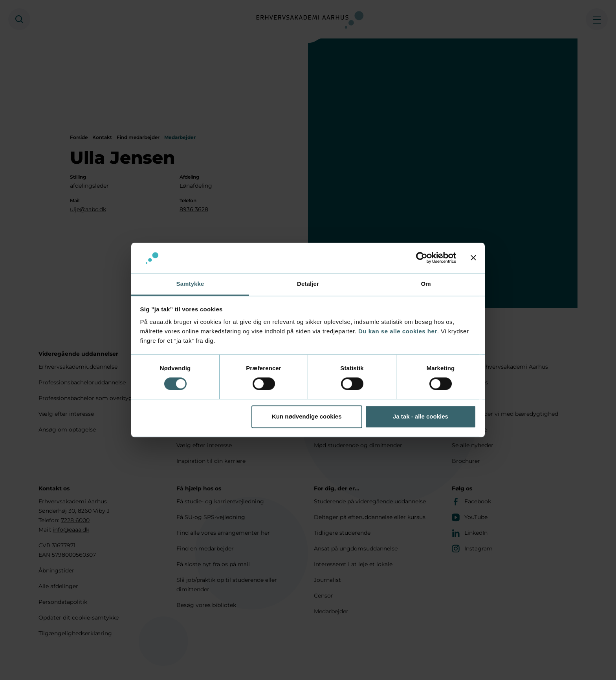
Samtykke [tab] (190, 284)
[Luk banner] (473, 258)
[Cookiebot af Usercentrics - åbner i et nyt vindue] (422, 258)
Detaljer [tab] (308, 284)
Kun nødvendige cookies (307, 416)
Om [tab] (426, 284)
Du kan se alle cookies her (398, 331)
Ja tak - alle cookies (421, 416)
